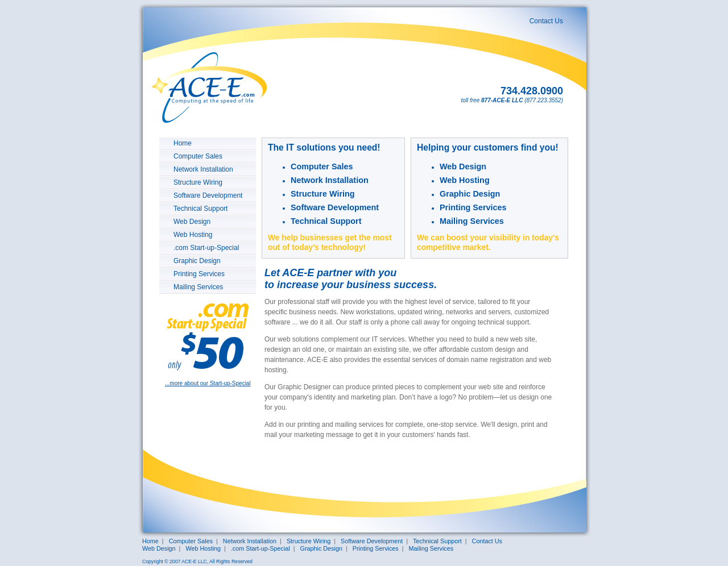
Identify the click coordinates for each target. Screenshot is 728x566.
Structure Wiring (198, 182)
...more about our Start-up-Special (208, 383)
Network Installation (203, 169)
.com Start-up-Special (206, 248)
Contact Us (546, 21)
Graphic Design (197, 261)
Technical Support (200, 209)
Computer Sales (198, 156)
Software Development (208, 195)
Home (183, 143)
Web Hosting (193, 235)
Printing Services (199, 274)
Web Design (192, 222)
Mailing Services (198, 287)
